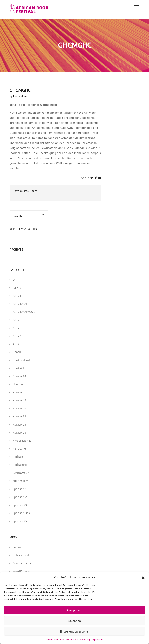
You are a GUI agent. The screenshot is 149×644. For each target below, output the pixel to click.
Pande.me (19, 448)
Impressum (97, 639)
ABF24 (17, 336)
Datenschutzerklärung (78, 639)
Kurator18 (19, 400)
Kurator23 (19, 424)
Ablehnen (74, 621)
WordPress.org (23, 571)
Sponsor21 (20, 489)
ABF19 (17, 287)
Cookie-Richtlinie (55, 639)
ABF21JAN (20, 303)
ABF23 (17, 328)
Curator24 (19, 376)
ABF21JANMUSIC (24, 312)
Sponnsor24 (21, 481)
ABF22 (17, 320)
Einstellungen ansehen (74, 631)
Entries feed (21, 555)
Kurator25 (19, 432)
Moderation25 (22, 440)
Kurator (18, 392)
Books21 (18, 368)
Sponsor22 (20, 497)
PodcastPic (20, 464)
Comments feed (23, 563)
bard (34, 191)
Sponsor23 (20, 505)
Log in (17, 547)
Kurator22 (19, 416)
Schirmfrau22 (22, 473)
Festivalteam (21, 96)
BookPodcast (21, 360)
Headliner (19, 384)
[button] (143, 577)
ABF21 (17, 296)
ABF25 (17, 344)
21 (14, 279)
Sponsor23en (21, 513)
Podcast (18, 457)
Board (17, 352)
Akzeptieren (75, 610)
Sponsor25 (20, 521)
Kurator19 (19, 408)
